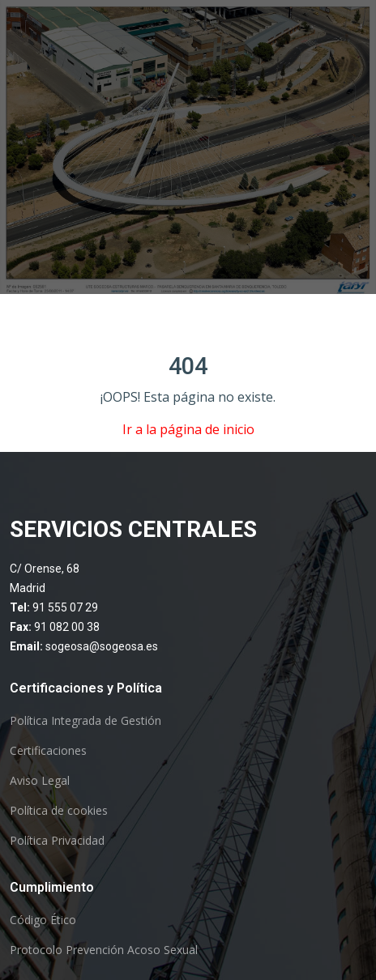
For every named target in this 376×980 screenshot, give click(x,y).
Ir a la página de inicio (188, 429)
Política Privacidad (57, 841)
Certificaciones (48, 751)
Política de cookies (59, 811)
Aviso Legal (40, 781)
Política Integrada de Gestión (85, 721)
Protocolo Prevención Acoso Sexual (104, 950)
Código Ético (43, 920)
